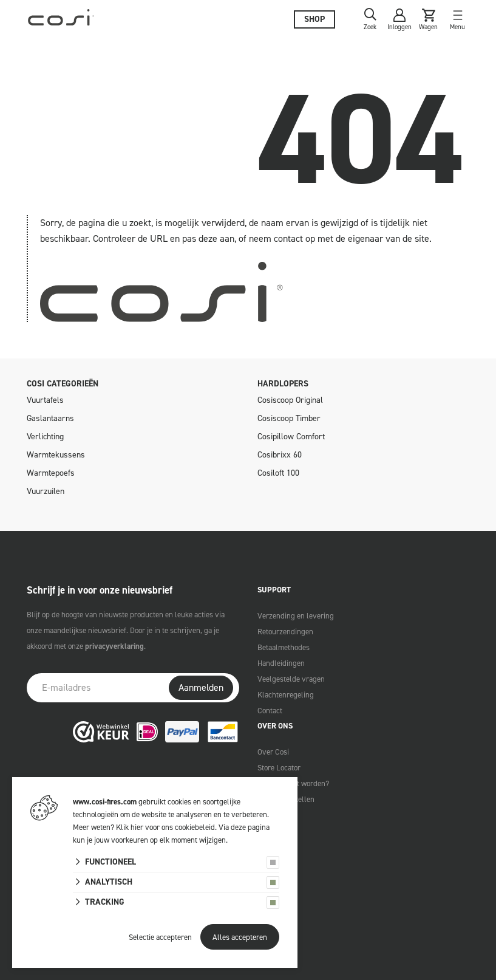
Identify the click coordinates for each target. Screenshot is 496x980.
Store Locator (279, 768)
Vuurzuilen (46, 491)
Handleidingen (281, 663)
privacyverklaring (114, 646)
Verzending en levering (296, 616)
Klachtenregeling (286, 695)
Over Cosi (273, 752)
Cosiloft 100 (278, 473)
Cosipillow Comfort (291, 437)
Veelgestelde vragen (291, 679)
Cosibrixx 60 (280, 455)
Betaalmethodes (284, 647)
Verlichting (45, 437)
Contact (270, 711)
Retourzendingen (285, 632)
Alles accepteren (240, 937)
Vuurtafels (45, 400)
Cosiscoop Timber (289, 418)
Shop (314, 19)
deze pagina (250, 827)
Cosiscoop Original (290, 400)
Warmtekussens (56, 455)
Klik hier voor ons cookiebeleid (165, 827)
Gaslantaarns (50, 418)
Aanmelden (201, 687)
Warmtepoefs (51, 473)
